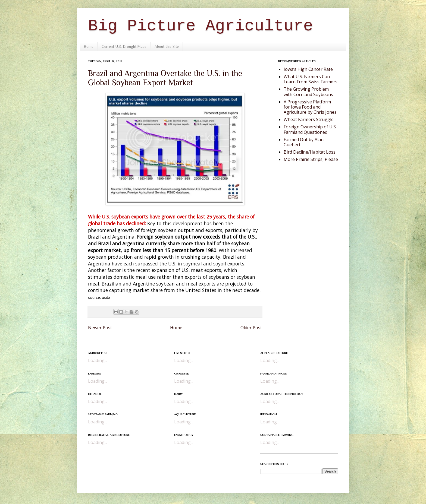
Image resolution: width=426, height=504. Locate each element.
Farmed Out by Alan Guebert (304, 142)
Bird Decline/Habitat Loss (310, 152)
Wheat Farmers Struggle (309, 119)
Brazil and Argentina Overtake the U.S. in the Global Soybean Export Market (165, 78)
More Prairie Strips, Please (311, 159)
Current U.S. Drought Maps (124, 46)
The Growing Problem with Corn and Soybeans (308, 92)
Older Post (251, 328)
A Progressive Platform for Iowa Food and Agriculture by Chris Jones (310, 107)
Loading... (98, 360)
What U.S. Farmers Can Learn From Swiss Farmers (311, 79)
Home (89, 46)
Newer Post (100, 328)
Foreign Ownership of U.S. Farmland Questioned (310, 129)
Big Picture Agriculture (201, 26)
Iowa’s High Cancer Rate (308, 69)
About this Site (167, 46)
